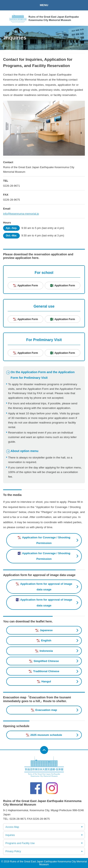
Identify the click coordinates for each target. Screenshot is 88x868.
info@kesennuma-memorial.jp (21, 214)
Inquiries (10, 835)
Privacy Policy (13, 851)
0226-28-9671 (12, 186)
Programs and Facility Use (20, 843)
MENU (44, 5)
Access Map (12, 827)
